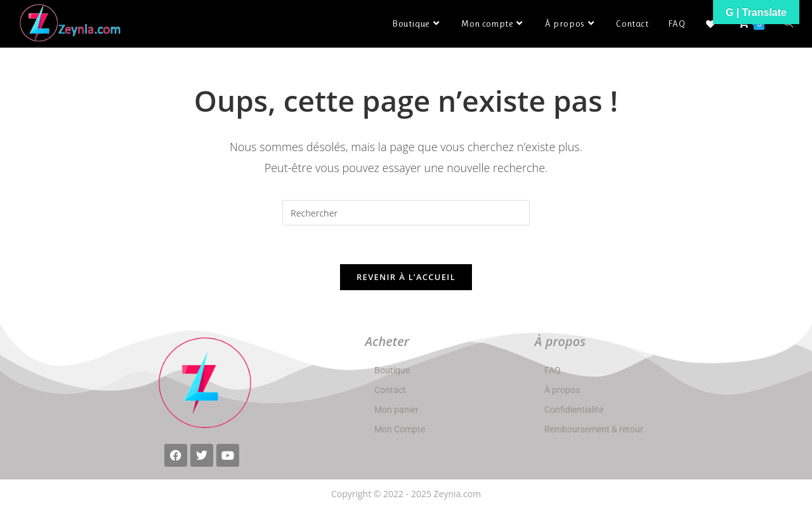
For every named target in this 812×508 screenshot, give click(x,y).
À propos (562, 390)
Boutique (392, 370)
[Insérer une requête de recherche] (406, 213)
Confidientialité (574, 410)
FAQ (553, 370)
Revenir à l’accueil (406, 277)
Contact (390, 390)
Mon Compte (400, 429)
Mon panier (396, 410)
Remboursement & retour (594, 429)
